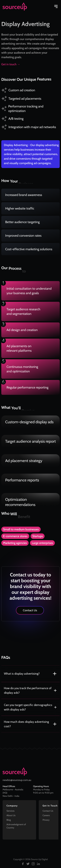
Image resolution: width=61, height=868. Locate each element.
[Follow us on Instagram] (33, 864)
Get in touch (11, 64)
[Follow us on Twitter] (28, 864)
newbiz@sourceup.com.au (17, 780)
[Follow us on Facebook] (23, 864)
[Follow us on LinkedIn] (38, 864)
